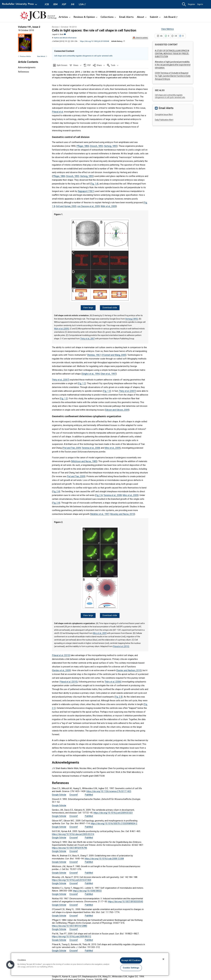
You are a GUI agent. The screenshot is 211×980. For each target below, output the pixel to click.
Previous (24, 56)
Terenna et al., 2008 (91, 446)
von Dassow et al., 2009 (88, 206)
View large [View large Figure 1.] (89, 308)
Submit (155, 17)
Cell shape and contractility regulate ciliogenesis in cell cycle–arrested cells (83, 56)
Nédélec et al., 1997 (100, 512)
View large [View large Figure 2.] (89, 614)
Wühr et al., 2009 (108, 206)
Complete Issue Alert (164, 114)
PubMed (89, 791)
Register (192, 4)
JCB (47, 4)
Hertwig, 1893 (110, 146)
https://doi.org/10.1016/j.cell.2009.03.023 (113, 809)
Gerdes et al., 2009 (61, 667)
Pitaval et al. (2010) (121, 643)
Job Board (169, 17)
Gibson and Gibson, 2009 (117, 408)
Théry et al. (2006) (113, 678)
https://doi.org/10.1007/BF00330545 (125, 898)
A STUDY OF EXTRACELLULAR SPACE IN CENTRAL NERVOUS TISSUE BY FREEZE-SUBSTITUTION (172, 54)
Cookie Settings (131, 968)
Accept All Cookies (131, 960)
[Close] (163, 959)
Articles (65, 17)
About (142, 17)
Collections (108, 17)
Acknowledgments (27, 67)
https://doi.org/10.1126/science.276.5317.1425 (109, 788)
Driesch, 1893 (96, 146)
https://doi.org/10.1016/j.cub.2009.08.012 (72, 933)
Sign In (201, 4)
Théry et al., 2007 (87, 337)
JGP (64, 4)
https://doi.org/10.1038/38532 (87, 887)
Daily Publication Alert (164, 120)
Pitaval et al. (58, 112)
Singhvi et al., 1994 (91, 372)
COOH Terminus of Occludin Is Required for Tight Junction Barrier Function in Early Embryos (173, 76)
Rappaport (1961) (86, 191)
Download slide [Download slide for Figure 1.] (109, 308)
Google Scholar (59, 791)
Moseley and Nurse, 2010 (122, 512)
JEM (55, 4)
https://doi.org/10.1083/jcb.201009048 (95, 41)
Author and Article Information (64, 38)
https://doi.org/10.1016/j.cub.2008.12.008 (104, 855)
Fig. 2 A (56, 490)
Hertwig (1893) (132, 317)
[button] (184, 4)
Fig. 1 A (94, 184)
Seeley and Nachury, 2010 (129, 667)
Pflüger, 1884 (83, 146)
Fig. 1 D (107, 389)
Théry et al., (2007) (61, 378)
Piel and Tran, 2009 (72, 446)
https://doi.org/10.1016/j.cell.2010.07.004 (72, 877)
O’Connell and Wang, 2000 (114, 353)
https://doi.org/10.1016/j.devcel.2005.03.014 (73, 831)
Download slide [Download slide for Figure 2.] (109, 614)
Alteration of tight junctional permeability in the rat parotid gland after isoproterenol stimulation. (173, 65)
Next (42, 56)
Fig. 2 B (119, 693)
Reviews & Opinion (85, 17)
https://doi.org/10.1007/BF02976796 (70, 844)
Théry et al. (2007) (127, 389)
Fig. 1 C (82, 382)
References (24, 72)
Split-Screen (62, 65)
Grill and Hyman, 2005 (66, 206)
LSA (81, 4)
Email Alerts (126, 17)
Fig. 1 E (64, 397)
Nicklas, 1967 (94, 353)
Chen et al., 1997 (108, 372)
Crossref (74, 791)
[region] (90, 964)
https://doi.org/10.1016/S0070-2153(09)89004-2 (114, 820)
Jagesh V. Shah (59, 34)
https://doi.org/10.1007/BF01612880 (70, 922)
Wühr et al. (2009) (62, 327)
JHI (73, 4)
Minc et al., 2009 (112, 446)
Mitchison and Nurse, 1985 (84, 460)
